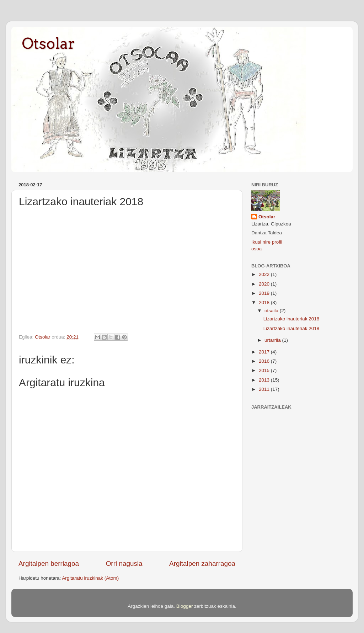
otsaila (272, 311)
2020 (265, 284)
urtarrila (273, 340)
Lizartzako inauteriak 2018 (291, 319)
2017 (265, 352)
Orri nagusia (124, 563)
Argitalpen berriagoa (49, 563)
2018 (265, 302)
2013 (265, 380)
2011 (265, 389)
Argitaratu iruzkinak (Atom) (90, 578)
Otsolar (48, 43)
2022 (265, 274)
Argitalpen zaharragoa (202, 563)
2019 (265, 293)
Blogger (185, 606)
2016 (265, 361)
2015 (265, 370)
